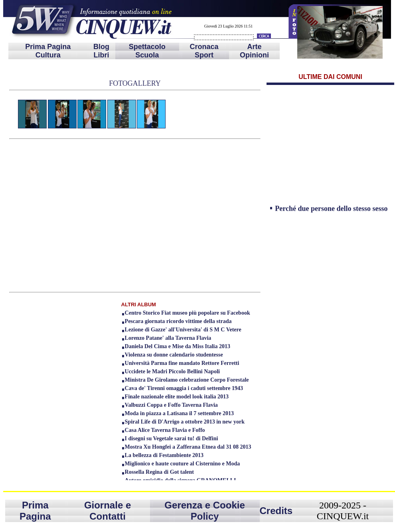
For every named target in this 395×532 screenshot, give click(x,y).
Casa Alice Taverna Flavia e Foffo (165, 430)
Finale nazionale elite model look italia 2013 (177, 397)
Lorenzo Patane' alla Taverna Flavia (168, 338)
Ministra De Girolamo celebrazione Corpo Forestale (187, 380)
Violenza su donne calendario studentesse (174, 355)
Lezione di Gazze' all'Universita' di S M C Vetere (183, 330)
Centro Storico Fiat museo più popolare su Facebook (188, 313)
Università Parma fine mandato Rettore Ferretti (182, 363)
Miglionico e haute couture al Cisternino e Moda (183, 464)
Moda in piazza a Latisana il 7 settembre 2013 (180, 413)
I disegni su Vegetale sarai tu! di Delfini (172, 438)
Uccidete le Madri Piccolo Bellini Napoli (172, 371)
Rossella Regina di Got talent (159, 472)
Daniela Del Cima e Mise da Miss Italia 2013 (178, 346)
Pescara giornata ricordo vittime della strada (178, 321)
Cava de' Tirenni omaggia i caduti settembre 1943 (184, 388)
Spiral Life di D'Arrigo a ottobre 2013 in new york (185, 422)
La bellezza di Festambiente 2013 (164, 455)
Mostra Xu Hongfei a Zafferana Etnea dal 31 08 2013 (188, 447)
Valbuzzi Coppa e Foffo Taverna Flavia (171, 405)
